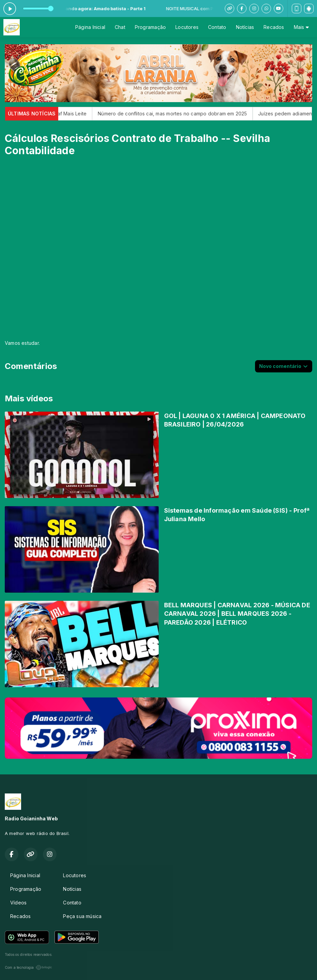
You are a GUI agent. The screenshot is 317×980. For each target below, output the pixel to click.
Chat (120, 27)
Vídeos (18, 903)
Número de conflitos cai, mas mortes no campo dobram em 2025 (181, 114)
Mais (301, 27)
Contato (217, 27)
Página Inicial (90, 27)
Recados (274, 27)
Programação (150, 27)
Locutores (187, 27)
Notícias (245, 27)
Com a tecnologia (28, 967)
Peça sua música (82, 916)
